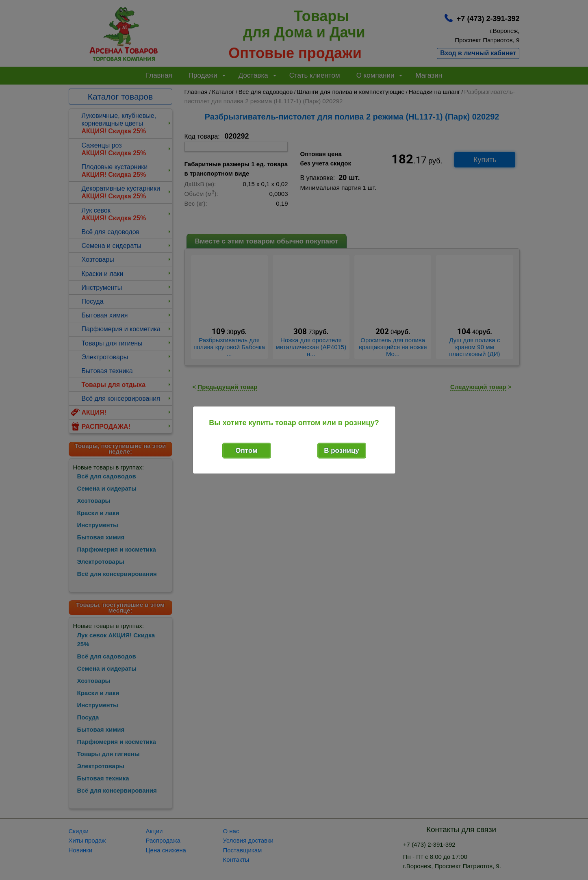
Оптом (246, 451)
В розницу (342, 451)
